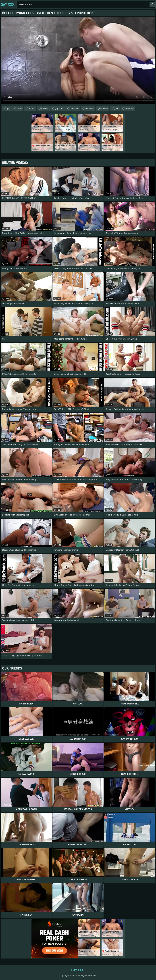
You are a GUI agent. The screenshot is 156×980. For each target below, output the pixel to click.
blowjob (104, 108)
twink (19, 108)
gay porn (59, 108)
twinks (32, 108)
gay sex (45, 108)
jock (116, 108)
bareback (74, 108)
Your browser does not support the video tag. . (78, 61)
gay (8, 108)
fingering (129, 108)
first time (89, 108)
